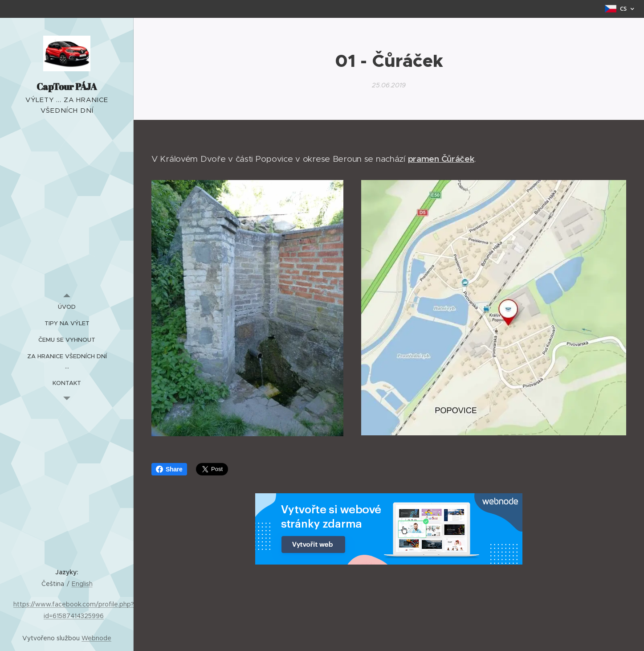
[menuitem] (67, 307)
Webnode (96, 638)
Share (169, 469)
